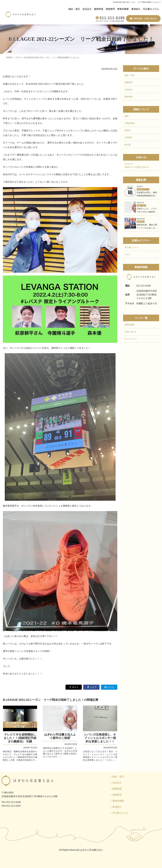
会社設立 (87, 9)
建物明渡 (99, 9)
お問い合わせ (131, 332)
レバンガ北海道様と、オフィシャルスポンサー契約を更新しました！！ (100, 738)
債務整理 (110, 9)
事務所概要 (123, 9)
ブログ (128, 254)
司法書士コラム (151, 9)
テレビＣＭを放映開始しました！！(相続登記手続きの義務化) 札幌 (20, 738)
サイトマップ (131, 339)
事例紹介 (136, 9)
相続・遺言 (74, 9)
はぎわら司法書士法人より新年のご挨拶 (60, 736)
